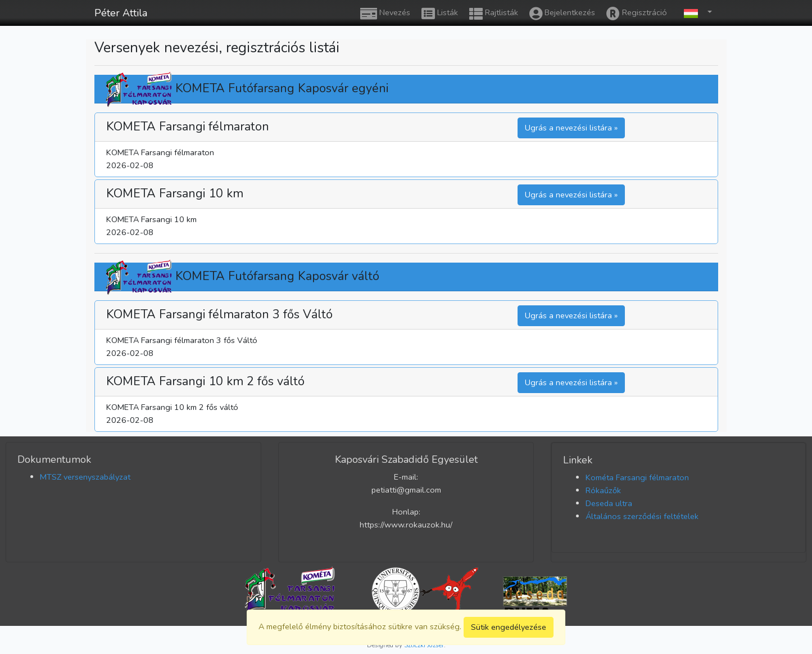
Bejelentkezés (562, 13)
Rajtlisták (494, 13)
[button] (695, 13)
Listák (440, 13)
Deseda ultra (609, 503)
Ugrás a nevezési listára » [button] (571, 128)
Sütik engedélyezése (509, 627)
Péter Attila (121, 13)
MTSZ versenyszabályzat (85, 477)
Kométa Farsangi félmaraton (637, 477)
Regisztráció (637, 13)
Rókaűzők (603, 490)
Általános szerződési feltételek (642, 516)
